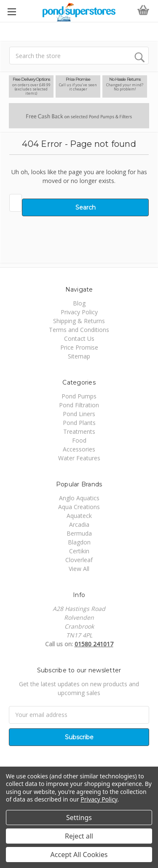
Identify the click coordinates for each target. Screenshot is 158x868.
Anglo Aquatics (79, 498)
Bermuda (79, 533)
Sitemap (79, 356)
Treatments (79, 431)
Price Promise (79, 347)
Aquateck (79, 516)
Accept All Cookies (79, 855)
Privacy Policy (79, 312)
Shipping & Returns (79, 321)
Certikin (79, 551)
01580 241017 (94, 644)
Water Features (79, 458)
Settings (79, 818)
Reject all (79, 836)
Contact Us (79, 338)
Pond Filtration (79, 405)
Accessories (79, 449)
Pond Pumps (79, 396)
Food (79, 440)
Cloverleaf (79, 560)
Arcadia (79, 524)
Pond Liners (79, 414)
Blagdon (79, 542)
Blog (79, 303)
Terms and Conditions (79, 330)
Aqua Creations (79, 507)
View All (79, 569)
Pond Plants (79, 423)
